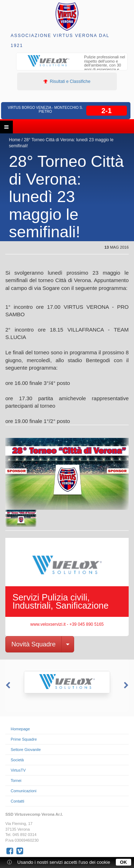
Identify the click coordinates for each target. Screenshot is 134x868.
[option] (72, 66)
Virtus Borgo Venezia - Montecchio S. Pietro (45, 110)
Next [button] (127, 686)
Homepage (20, 729)
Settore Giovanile (26, 750)
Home (15, 140)
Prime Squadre (24, 739)
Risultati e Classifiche (67, 81)
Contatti (17, 801)
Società (17, 760)
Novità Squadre (33, 644)
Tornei (16, 780)
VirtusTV (18, 770)
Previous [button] (7, 686)
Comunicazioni (24, 791)
